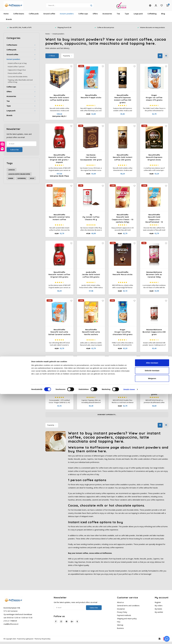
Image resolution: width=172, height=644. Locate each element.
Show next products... (107, 417)
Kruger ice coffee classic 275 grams (154, 101)
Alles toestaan (152, 613)
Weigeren (152, 628)
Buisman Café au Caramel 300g (154, 278)
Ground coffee (49, 16)
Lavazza (12, 172)
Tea (118, 16)
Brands (9, 22)
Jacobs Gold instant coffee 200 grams (91, 278)
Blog (163, 16)
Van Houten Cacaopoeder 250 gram (91, 161)
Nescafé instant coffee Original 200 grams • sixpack (59, 162)
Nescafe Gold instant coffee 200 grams (123, 161)
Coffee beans (19, 16)
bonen (11, 181)
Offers (95, 16)
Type (127, 16)
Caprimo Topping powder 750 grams (91, 393)
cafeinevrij (22, 181)
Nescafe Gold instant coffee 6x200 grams (59, 101)
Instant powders (67, 16)
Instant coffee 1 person (16, 69)
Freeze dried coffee (15, 76)
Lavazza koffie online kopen (19, 176)
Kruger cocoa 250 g (59, 392)
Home (6, 16)
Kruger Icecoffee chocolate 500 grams (122, 336)
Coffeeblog (152, 16)
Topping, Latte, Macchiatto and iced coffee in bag (20, 83)
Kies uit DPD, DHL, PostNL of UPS (19, 30)
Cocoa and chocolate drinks (18, 79)
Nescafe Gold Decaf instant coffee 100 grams (154, 394)
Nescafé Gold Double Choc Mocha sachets (123, 393)
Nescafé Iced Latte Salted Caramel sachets (59, 336)
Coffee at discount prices (104, 30)
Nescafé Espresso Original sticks (154, 161)
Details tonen (129, 639)
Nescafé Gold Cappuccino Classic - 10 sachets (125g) (122, 222)
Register (158, 605)
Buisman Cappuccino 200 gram (154, 336)
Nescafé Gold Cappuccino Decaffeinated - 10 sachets (154, 222)
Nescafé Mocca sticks (123, 277)
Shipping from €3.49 (63, 30)
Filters (52, 58)
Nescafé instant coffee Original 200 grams (59, 278)
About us (120, 605)
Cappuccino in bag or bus (17, 72)
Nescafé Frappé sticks (91, 100)
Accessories (107, 16)
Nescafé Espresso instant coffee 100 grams (123, 102)
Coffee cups (83, 16)
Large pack (138, 16)
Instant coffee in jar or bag (17, 66)
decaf (32, 181)
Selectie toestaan (152, 621)
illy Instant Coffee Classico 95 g (91, 221)
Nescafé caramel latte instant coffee (59, 221)
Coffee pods (34, 16)
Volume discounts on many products (151, 30)
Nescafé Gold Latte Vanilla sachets (91, 336)
